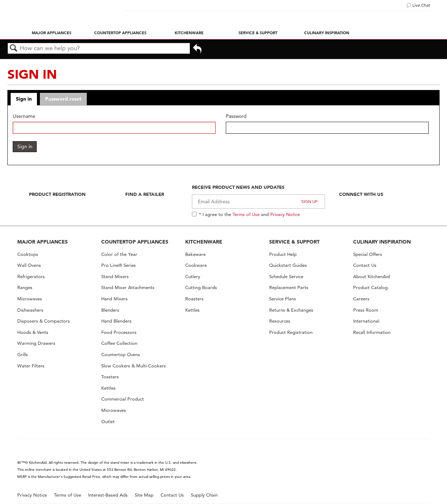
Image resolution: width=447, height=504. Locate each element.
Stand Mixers (115, 277)
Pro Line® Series (119, 265)
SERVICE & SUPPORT (294, 242)
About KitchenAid (372, 277)
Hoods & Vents (33, 332)
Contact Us (365, 265)
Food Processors (119, 332)
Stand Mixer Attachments (128, 287)
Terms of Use (246, 214)
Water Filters (31, 366)
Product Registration (57, 194)
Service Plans (283, 299)
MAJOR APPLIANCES (43, 242)
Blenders (110, 310)
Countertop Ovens (121, 355)
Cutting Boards (201, 287)
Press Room (366, 310)
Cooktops (28, 254)
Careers (361, 299)
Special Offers (368, 254)
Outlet (108, 422)
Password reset (63, 99)
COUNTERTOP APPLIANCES (135, 242)
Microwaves (30, 299)
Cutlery (193, 277)
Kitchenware (189, 33)
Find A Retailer (145, 194)
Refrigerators (31, 277)
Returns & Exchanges (291, 310)
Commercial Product (123, 399)
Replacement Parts (289, 287)
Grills (23, 355)
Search (14, 49)
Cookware (196, 265)
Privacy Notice (285, 214)
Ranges (25, 287)
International (366, 321)
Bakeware (195, 254)
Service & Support (258, 33)
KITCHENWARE (204, 242)
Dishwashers (30, 310)
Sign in (24, 99)
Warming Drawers (36, 343)
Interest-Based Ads (108, 495)
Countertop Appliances (120, 33)
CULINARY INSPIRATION (382, 242)
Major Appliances (52, 33)
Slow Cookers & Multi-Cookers (134, 366)
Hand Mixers (114, 299)
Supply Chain (204, 495)
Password (236, 116)
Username (24, 116)
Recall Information (372, 332)
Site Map (144, 495)
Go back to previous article (197, 50)
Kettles (108, 388)
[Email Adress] (258, 202)
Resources (280, 321)
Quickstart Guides (288, 265)
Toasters (110, 377)
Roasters (194, 299)
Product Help (283, 254)
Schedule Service (286, 277)
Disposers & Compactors (44, 321)
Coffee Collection (119, 343)
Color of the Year (119, 254)
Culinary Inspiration (327, 33)
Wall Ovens (29, 265)
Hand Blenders (116, 321)
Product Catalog (370, 287)
